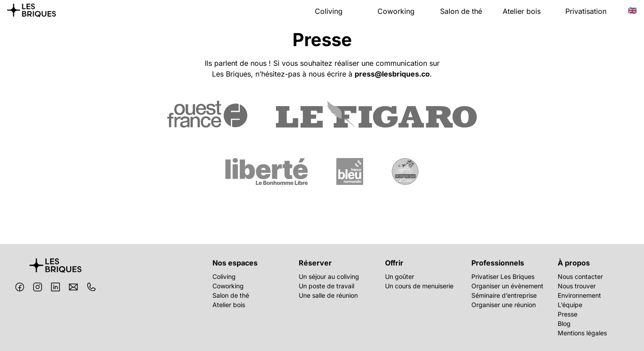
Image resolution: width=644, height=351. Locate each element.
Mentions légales (582, 333)
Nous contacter (580, 276)
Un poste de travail (326, 286)
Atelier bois (522, 11)
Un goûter (400, 276)
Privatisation (586, 11)
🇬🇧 (632, 10)
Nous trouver (577, 286)
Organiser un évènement (507, 286)
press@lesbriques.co (392, 74)
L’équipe (570, 305)
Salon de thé (461, 11)
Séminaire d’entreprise (504, 295)
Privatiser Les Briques (503, 276)
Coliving (329, 11)
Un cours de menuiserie (419, 286)
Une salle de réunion (328, 295)
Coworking (396, 11)
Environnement (579, 295)
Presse (568, 314)
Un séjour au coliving (329, 276)
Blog (564, 323)
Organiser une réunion (504, 305)
